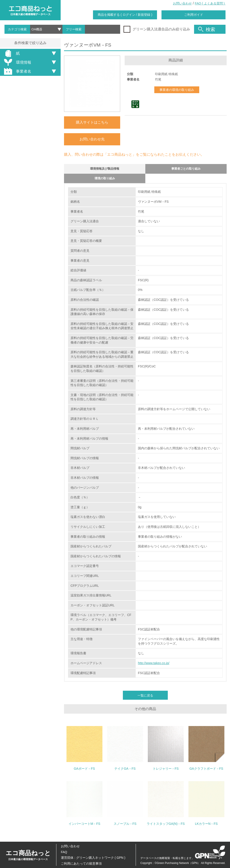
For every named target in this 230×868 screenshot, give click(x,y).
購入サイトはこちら (92, 122)
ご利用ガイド (194, 15)
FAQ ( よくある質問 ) (210, 3)
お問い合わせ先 (92, 139)
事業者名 (17, 71)
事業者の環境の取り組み (177, 90)
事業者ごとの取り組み (186, 170)
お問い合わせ (182, 3)
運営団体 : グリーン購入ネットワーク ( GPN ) (93, 858)
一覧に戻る (145, 699)
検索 (207, 29)
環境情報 (17, 62)
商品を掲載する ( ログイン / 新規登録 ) (125, 15)
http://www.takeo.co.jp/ (154, 666)
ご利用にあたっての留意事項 (81, 864)
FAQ (64, 852)
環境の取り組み (105, 181)
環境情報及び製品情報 (105, 170)
